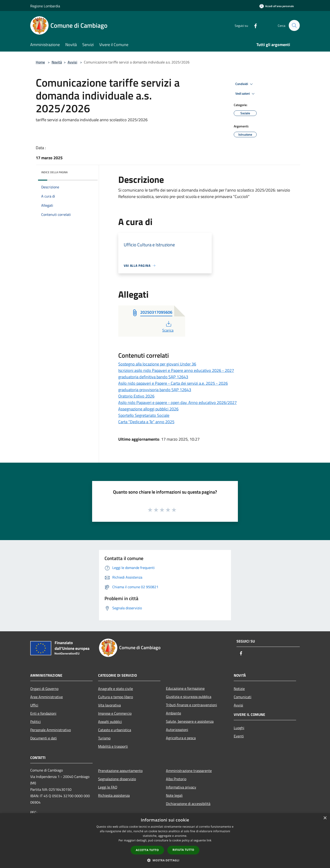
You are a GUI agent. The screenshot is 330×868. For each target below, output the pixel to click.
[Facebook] (253, 25)
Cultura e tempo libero (115, 697)
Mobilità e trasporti (113, 746)
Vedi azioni (246, 94)
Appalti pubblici (110, 722)
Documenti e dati (44, 738)
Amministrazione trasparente (189, 771)
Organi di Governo (44, 689)
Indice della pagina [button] (54, 172)
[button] (165, 860)
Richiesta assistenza (114, 795)
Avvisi (72, 62)
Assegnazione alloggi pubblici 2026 (148, 409)
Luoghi (239, 728)
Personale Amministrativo (51, 730)
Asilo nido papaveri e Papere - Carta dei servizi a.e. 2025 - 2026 (173, 383)
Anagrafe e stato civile (115, 689)
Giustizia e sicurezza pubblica (189, 697)
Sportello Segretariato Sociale (144, 415)
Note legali (174, 795)
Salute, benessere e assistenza (190, 721)
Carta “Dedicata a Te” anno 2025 (146, 422)
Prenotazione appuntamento (120, 771)
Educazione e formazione (185, 688)
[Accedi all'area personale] (277, 6)
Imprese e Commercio (115, 713)
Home (40, 62)
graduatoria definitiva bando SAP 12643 (153, 377)
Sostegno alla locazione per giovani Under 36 (157, 364)
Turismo (104, 738)
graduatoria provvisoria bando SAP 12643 (155, 390)
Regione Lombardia (45, 6)
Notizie (239, 689)
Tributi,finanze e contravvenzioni (191, 705)
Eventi (239, 736)
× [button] (325, 818)
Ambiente (173, 713)
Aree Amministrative (47, 697)
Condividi (245, 84)
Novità (57, 62)
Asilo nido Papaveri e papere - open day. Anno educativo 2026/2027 (177, 402)
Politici (36, 722)
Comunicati (243, 697)
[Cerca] (294, 25)
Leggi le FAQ (108, 787)
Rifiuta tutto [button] (183, 850)
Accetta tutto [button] (147, 850)
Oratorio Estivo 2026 (136, 396)
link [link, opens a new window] (209, 840)
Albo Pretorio (176, 779)
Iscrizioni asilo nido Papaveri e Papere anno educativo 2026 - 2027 (176, 370)
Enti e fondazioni (43, 713)
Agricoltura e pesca (181, 738)
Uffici (34, 705)
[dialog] (165, 841)
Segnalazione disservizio (117, 779)
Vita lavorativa (109, 705)
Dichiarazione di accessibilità (188, 804)
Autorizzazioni (177, 730)
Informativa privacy (181, 787)
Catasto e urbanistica (115, 730)
